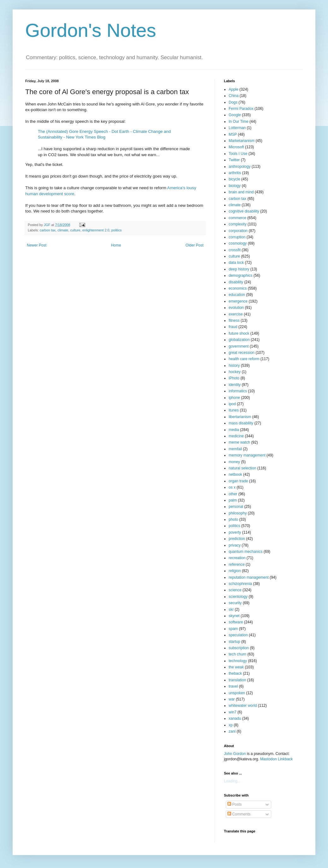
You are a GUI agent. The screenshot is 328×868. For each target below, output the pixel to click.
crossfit (235, 250)
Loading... (232, 781)
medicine (236, 436)
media (234, 430)
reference (237, 564)
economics (238, 288)
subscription (239, 648)
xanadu (235, 718)
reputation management (249, 577)
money (234, 462)
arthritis (235, 173)
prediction (237, 539)
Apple (234, 89)
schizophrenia (240, 584)
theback (235, 673)
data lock (236, 263)
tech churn (237, 654)
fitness (234, 321)
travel (233, 686)
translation (237, 680)
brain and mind (241, 192)
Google (235, 115)
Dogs (233, 102)
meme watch (239, 442)
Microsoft (236, 147)
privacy (235, 545)
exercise (236, 314)
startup (234, 642)
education (237, 295)
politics (117, 230)
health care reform (244, 359)
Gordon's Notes (91, 30)
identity (235, 385)
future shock (239, 333)
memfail (235, 449)
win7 (233, 712)
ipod (232, 404)
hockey (235, 372)
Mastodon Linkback (276, 759)
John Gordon (235, 754)
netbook (235, 474)
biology (235, 186)
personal (236, 507)
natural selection (242, 468)
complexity (238, 224)
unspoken (237, 693)
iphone (234, 398)
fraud (233, 327)
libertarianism (240, 417)
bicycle (234, 179)
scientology (238, 597)
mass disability (241, 423)
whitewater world (243, 706)
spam (233, 629)
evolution (236, 308)
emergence (238, 301)
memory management (247, 455)
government (239, 346)
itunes (234, 410)
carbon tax (48, 230)
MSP (233, 134)
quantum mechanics (246, 552)
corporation (238, 231)
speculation (238, 635)
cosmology (238, 243)
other (233, 494)
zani (232, 731)
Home (116, 245)
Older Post (194, 245)
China (234, 96)
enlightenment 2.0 (96, 230)
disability (236, 282)
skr (231, 610)
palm (233, 500)
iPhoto (234, 378)
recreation (237, 558)
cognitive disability (244, 211)
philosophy (238, 513)
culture (75, 230)
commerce (237, 218)
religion (235, 571)
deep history (239, 269)
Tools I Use (238, 154)
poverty (235, 532)
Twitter (234, 160)
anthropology (240, 167)
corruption (237, 237)
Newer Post (37, 245)
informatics (238, 391)
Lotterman (237, 128)
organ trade (238, 481)
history (234, 366)
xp (231, 725)
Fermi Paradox (241, 109)
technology (238, 661)
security (235, 603)
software (236, 622)
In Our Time (239, 122)
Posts (234, 804)
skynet (234, 616)
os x (232, 487)
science (235, 590)
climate (63, 230)
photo (233, 519)
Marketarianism (242, 141)
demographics (240, 275)
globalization (239, 340)
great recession (242, 353)
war (232, 699)
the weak (236, 667)
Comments (239, 814)
